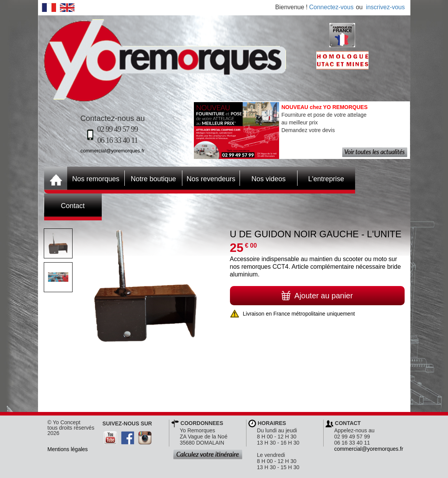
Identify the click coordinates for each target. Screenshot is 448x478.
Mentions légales (68, 449)
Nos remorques (96, 179)
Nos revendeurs (209, 178)
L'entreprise (321, 178)
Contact (64, 205)
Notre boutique (150, 178)
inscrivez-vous (385, 7)
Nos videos (263, 178)
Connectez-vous (331, 7)
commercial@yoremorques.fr (113, 151)
